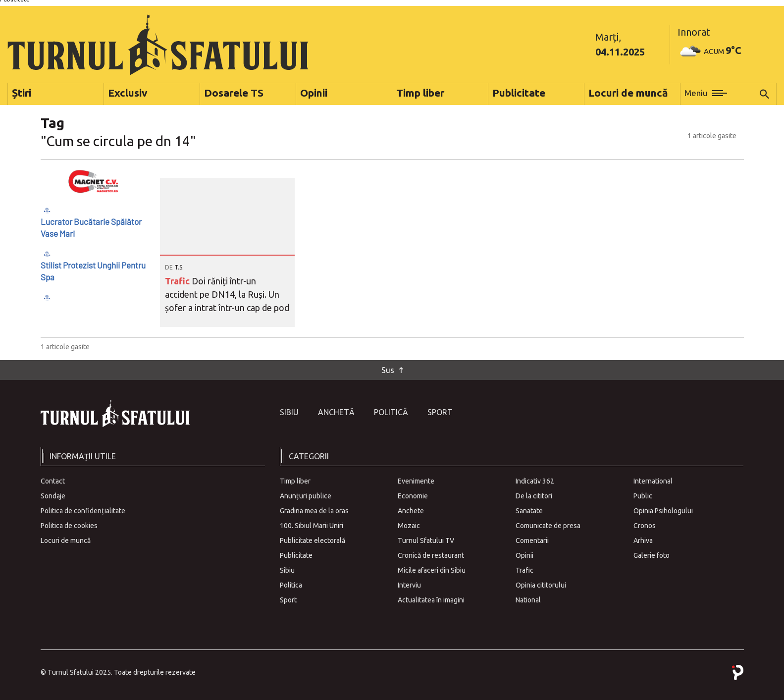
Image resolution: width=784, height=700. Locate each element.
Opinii (524, 555)
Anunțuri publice (306, 496)
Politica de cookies (69, 526)
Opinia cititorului (541, 585)
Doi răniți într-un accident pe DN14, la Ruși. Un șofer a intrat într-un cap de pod (227, 294)
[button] (706, 94)
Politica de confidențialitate (83, 511)
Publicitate (296, 555)
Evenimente (416, 481)
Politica (291, 585)
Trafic (178, 281)
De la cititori (534, 496)
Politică (391, 412)
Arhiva (643, 540)
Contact (53, 481)
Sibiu (289, 412)
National (528, 600)
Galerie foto (652, 555)
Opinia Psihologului (663, 511)
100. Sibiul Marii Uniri (312, 526)
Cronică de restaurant (431, 555)
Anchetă (336, 412)
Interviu (409, 585)
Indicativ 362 (535, 481)
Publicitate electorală (313, 540)
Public (643, 496)
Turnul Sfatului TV (426, 540)
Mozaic (409, 526)
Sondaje (53, 496)
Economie (413, 496)
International (653, 481)
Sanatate (529, 511)
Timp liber (295, 481)
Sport (440, 412)
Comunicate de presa (548, 526)
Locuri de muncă (66, 540)
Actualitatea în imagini (431, 600)
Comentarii (532, 540)
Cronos (645, 526)
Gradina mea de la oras (314, 511)
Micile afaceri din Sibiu (432, 570)
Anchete (411, 511)
